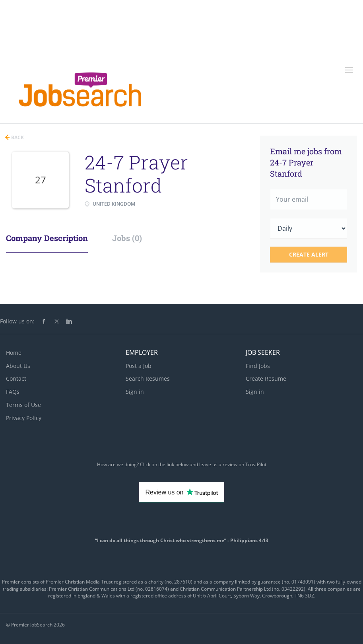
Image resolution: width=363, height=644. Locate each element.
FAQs (13, 392)
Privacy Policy (24, 418)
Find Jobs (258, 366)
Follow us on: (17, 321)
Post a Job (139, 366)
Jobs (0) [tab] (127, 238)
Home (14, 353)
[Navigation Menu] (349, 70)
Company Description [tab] (47, 238)
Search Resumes (148, 378)
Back (17, 137)
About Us (18, 366)
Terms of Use (23, 405)
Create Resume (266, 378)
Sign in (135, 392)
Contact (16, 378)
